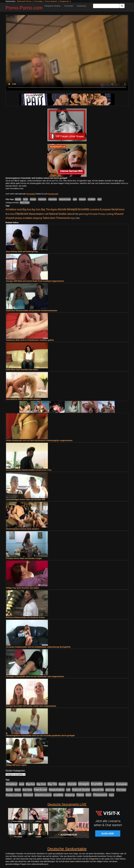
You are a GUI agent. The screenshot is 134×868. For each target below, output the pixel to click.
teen (100, 199)
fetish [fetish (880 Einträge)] (122, 209)
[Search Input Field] (106, 6)
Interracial (53, 199)
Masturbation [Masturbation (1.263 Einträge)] (36, 214)
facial (25, 199)
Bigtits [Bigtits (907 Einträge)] (54, 209)
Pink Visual (25, 203)
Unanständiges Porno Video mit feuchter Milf (26, 499)
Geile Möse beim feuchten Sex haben (22, 370)
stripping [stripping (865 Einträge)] (37, 218)
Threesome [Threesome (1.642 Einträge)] (63, 218)
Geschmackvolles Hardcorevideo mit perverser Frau (29, 470)
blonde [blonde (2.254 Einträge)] (62, 209)
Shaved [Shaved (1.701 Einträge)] (119, 214)
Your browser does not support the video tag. (67, 53)
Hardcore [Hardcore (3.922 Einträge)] (22, 214)
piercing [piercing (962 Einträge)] (83, 214)
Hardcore (42, 199)
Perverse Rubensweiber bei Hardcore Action (25, 617)
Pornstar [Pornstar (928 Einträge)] (93, 214)
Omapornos (64, 1)
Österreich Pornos (24, 1)
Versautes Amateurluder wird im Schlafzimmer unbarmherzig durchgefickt (38, 647)
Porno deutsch (51, 1)
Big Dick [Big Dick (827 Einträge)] (36, 209)
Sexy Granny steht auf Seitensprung (22, 252)
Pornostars (69, 6)
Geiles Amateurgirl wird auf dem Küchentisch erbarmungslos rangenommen (39, 440)
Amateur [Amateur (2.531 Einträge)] (11, 209)
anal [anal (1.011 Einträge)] (20, 209)
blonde (18, 199)
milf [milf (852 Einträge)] (46, 214)
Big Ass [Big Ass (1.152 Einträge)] (27, 209)
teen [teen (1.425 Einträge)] (53, 218)
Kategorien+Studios (52, 6)
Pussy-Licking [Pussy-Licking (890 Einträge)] (106, 214)
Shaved (82, 199)
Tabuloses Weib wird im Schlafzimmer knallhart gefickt (30, 340)
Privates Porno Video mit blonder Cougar (24, 558)
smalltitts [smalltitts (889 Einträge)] (27, 218)
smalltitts (92, 199)
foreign (33, 199)
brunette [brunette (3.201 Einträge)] (84, 209)
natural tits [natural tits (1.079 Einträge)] (73, 214)
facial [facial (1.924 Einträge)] (115, 209)
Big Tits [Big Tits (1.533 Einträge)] (45, 209)
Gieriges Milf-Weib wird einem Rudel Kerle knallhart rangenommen (35, 281)
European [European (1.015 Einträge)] (105, 209)
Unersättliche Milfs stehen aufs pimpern (23, 399)
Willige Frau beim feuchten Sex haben (23, 588)
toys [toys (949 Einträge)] (73, 218)
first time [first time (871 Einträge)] (10, 214)
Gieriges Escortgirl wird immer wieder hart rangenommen (31, 706)
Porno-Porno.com (24, 8)
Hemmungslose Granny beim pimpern (23, 529)
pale (75, 199)
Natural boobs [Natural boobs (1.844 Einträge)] (58, 214)
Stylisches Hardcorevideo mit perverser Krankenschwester (32, 311)
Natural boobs (65, 199)
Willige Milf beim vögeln (16, 765)
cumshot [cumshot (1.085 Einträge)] (95, 209)
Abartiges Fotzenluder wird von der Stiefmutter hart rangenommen (35, 676)
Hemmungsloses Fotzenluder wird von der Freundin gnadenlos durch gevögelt (40, 735)
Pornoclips (38, 1)
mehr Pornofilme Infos (14, 189)
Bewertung (81, 6)
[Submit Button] (122, 6)
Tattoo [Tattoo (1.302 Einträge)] (46, 218)
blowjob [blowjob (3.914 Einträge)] (72, 209)
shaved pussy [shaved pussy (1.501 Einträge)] (14, 218)
